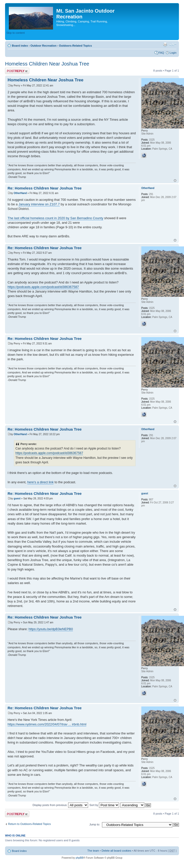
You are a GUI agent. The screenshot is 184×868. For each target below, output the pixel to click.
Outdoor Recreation (43, 46)
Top (175, 181)
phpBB (80, 858)
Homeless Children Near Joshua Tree (47, 64)
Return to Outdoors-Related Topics (29, 824)
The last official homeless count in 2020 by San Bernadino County (55, 218)
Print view (165, 45)
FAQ (161, 53)
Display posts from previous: (60, 805)
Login (173, 53)
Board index (20, 46)
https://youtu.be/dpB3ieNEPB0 (51, 629)
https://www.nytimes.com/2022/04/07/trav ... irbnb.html (47, 724)
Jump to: (95, 824)
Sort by (104, 805)
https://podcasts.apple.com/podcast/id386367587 (43, 287)
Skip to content (16, 33)
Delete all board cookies (116, 851)
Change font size (173, 45)
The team (93, 851)
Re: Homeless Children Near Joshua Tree (45, 188)
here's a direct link (40, 482)
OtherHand (20, 193)
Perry (17, 86)
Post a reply (17, 71)
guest (17, 499)
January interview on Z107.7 (39, 204)
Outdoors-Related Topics (75, 46)
